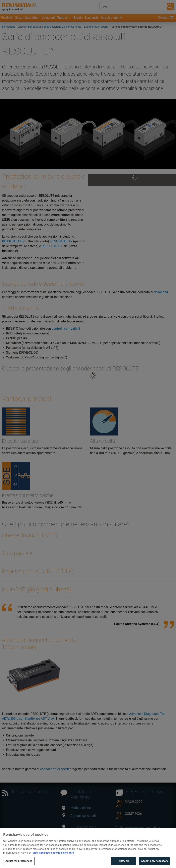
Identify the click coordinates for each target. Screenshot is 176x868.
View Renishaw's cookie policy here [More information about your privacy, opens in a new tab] (53, 861)
